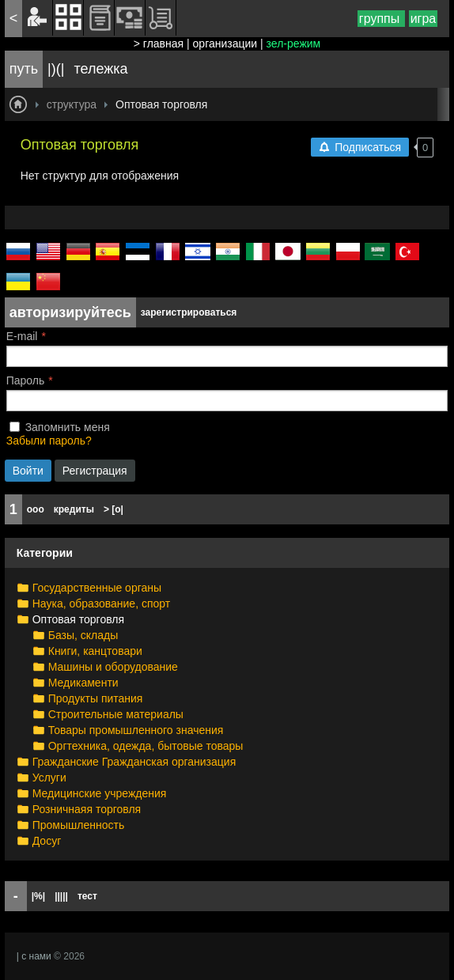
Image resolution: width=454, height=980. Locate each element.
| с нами (34, 956)
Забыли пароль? (49, 441)
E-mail (22, 336)
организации (225, 44)
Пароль (26, 380)
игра (424, 19)
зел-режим (294, 44)
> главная (159, 44)
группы (381, 19)
